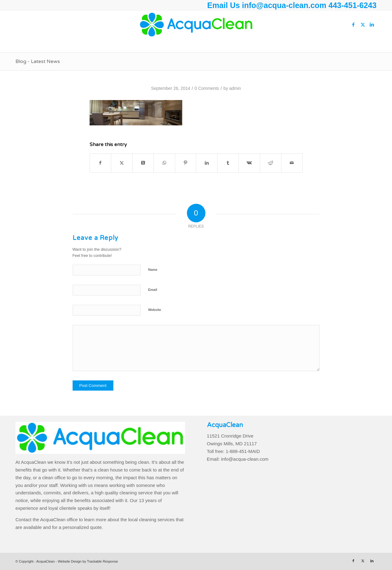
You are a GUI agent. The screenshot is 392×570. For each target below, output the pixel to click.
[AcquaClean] (196, 25)
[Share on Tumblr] (228, 163)
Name (153, 270)
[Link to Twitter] (363, 25)
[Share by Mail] (292, 163)
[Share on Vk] (249, 163)
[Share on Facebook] (101, 163)
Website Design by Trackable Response (88, 561)
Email (153, 290)
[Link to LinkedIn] (372, 25)
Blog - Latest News (38, 61)
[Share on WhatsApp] (164, 163)
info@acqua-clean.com (285, 5)
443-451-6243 (352, 5)
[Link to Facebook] (353, 25)
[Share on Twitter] (122, 163)
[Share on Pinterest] (186, 163)
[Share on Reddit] (271, 163)
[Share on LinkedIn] (207, 163)
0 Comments (207, 88)
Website (155, 310)
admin (235, 88)
